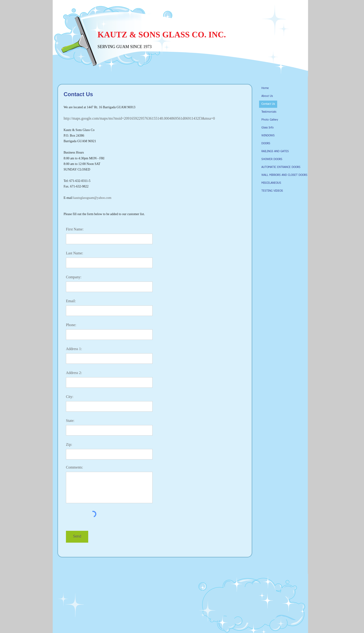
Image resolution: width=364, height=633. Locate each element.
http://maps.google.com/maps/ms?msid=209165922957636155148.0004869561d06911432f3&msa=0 (139, 118)
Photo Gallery (270, 120)
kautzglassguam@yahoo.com (92, 198)
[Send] (77, 537)
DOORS (266, 144)
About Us (267, 96)
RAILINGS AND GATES (275, 151)
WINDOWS (268, 136)
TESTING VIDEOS (272, 191)
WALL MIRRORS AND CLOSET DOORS (284, 175)
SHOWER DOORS (272, 159)
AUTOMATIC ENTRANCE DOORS (281, 167)
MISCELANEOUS (271, 183)
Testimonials (269, 112)
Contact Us (268, 104)
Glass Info (268, 128)
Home (265, 88)
